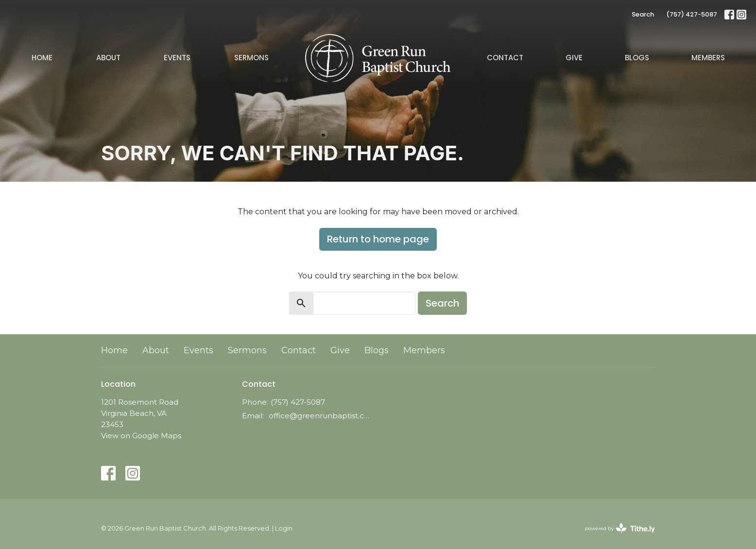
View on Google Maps (141, 436)
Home (42, 58)
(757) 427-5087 (692, 14)
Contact (505, 58)
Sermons (251, 58)
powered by (620, 528)
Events (177, 58)
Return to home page (378, 239)
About (108, 58)
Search (643, 14)
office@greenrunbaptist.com (321, 416)
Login (284, 528)
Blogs (637, 58)
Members (708, 58)
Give (574, 58)
